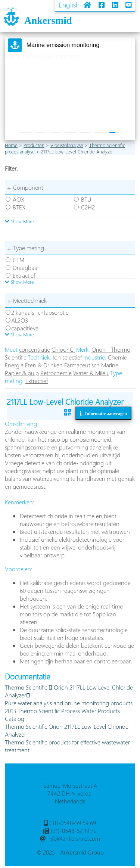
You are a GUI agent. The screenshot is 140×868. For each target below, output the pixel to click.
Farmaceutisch (82, 365)
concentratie (35, 349)
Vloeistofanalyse (67, 145)
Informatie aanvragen (104, 413)
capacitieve (25, 328)
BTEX (19, 207)
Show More (19, 221)
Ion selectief (67, 357)
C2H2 (88, 207)
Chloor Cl (63, 349)
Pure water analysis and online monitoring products (69, 703)
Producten (34, 145)
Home (11, 145)
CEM (18, 260)
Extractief (24, 275)
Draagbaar (26, 267)
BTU (86, 199)
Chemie (117, 357)
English (69, 5)
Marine (110, 365)
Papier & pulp (22, 373)
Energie (14, 365)
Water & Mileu (91, 373)
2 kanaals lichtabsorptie (40, 312)
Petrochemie (56, 373)
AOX (18, 199)
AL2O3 (20, 320)
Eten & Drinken (44, 365)
